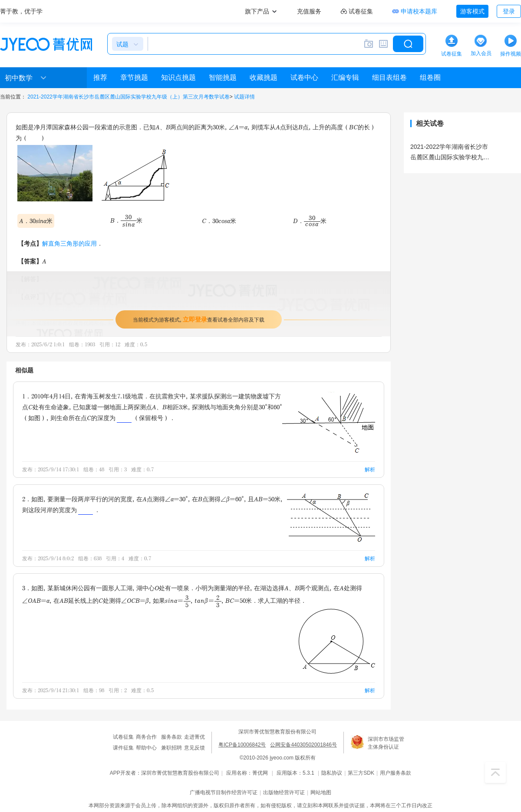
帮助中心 (146, 748)
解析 (370, 469)
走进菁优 (195, 737)
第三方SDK (361, 773)
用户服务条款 (396, 773)
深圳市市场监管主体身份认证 (386, 743)
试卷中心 (304, 77)
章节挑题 (134, 77)
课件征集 (123, 748)
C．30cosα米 (219, 221)
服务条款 (171, 737)
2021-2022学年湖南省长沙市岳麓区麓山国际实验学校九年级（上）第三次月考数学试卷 (128, 97)
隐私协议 (332, 773)
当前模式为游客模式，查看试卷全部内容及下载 (199, 319)
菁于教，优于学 (21, 11)
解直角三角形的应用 (69, 243)
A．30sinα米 (36, 221)
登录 (509, 11)
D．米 (310, 221)
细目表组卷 (389, 77)
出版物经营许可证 (284, 792)
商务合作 (146, 737)
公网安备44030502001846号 (303, 745)
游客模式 (472, 11)
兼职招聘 (171, 748)
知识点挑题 (178, 77)
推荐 (100, 77)
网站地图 (321, 792)
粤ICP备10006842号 (242, 745)
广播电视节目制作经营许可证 (224, 792)
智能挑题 (223, 77)
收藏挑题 (264, 77)
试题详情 (244, 97)
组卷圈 (430, 77)
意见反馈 (195, 748)
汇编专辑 (345, 77)
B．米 (126, 220)
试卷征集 (123, 737)
